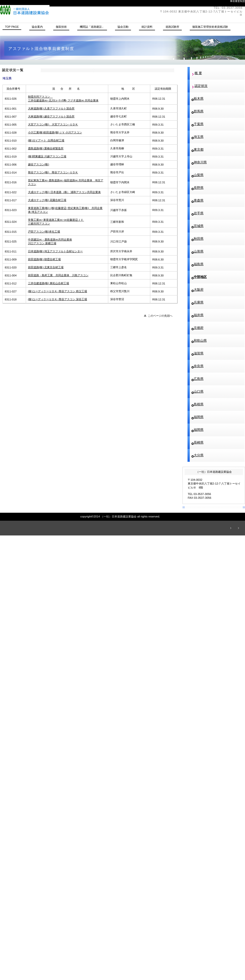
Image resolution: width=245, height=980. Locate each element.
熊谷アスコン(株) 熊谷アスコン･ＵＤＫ (53, 172)
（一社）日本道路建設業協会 (69, 10)
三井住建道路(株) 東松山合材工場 (49, 283)
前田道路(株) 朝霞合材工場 (44, 259)
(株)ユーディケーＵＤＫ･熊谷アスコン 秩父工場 (58, 291)
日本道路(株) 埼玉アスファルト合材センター (55, 251)
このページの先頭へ (160, 316)
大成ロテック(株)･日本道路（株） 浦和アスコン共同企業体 (64, 192)
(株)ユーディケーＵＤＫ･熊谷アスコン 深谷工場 (58, 299)
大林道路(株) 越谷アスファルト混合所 (51, 116)
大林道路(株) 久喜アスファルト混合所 (51, 108)
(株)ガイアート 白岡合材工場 (46, 140)
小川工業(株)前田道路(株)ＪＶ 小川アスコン (55, 132)
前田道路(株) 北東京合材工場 (46, 267)
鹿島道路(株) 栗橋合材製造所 (46, 148)
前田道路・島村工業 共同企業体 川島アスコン (58, 275)
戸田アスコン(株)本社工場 (44, 232)
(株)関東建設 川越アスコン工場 (47, 156)
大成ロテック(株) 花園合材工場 (47, 200)
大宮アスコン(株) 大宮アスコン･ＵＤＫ (53, 124)
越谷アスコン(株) (38, 164)
